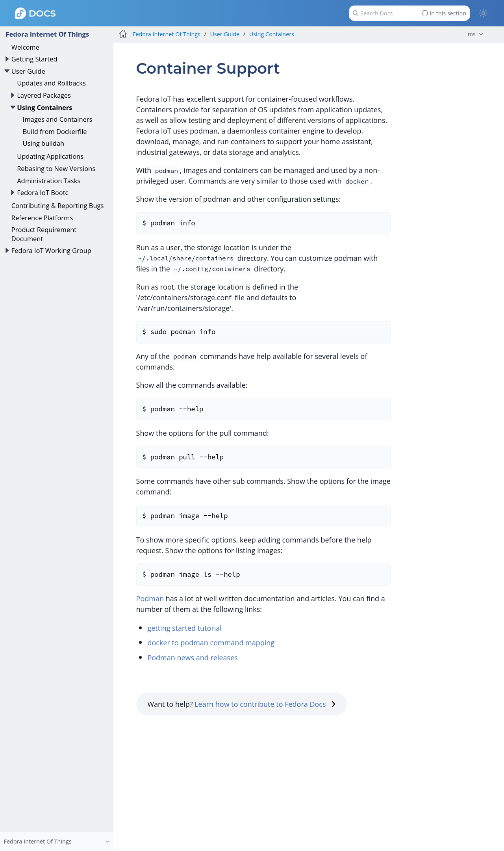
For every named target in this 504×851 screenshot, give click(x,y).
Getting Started (34, 59)
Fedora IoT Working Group (51, 250)
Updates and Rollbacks (51, 83)
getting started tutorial (184, 628)
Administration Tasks (49, 181)
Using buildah (44, 143)
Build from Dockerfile (55, 131)
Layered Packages (44, 95)
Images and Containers (58, 119)
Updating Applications (50, 156)
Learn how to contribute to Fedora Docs (265, 704)
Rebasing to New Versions (56, 168)
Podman (150, 598)
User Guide (28, 71)
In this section (444, 13)
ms (472, 34)
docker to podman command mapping (211, 643)
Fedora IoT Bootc (43, 192)
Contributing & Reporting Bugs (58, 205)
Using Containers (44, 107)
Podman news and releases (193, 658)
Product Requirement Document (44, 234)
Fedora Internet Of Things (47, 34)
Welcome (25, 47)
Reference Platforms (42, 218)
